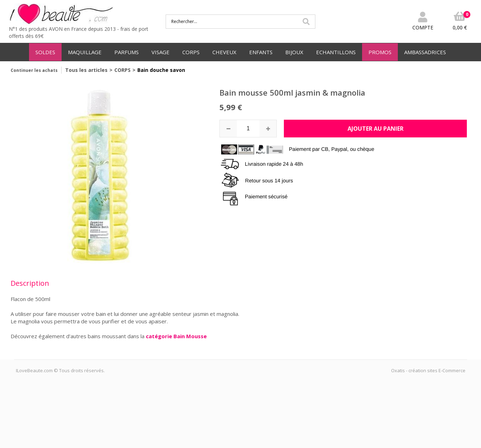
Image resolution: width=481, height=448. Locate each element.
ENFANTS (261, 52)
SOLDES (45, 52)
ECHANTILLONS (336, 52)
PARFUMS (127, 52)
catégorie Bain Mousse (176, 336)
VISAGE (161, 52)
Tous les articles (86, 70)
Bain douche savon (161, 70)
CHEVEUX (224, 52)
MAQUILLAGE (85, 52)
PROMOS (380, 52)
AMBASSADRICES (425, 52)
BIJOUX (294, 52)
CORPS (191, 52)
